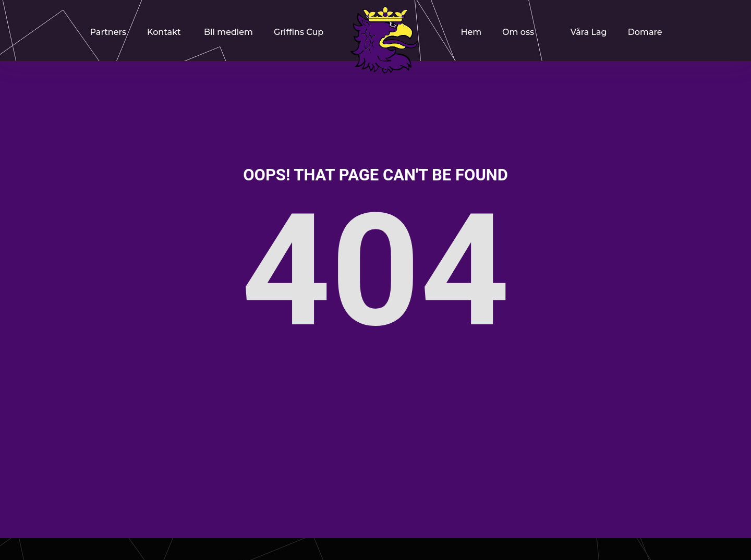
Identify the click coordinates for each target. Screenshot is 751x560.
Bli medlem (228, 32)
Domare (645, 32)
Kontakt (164, 32)
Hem (471, 32)
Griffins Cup (299, 32)
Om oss (518, 32)
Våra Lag (589, 32)
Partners (108, 32)
